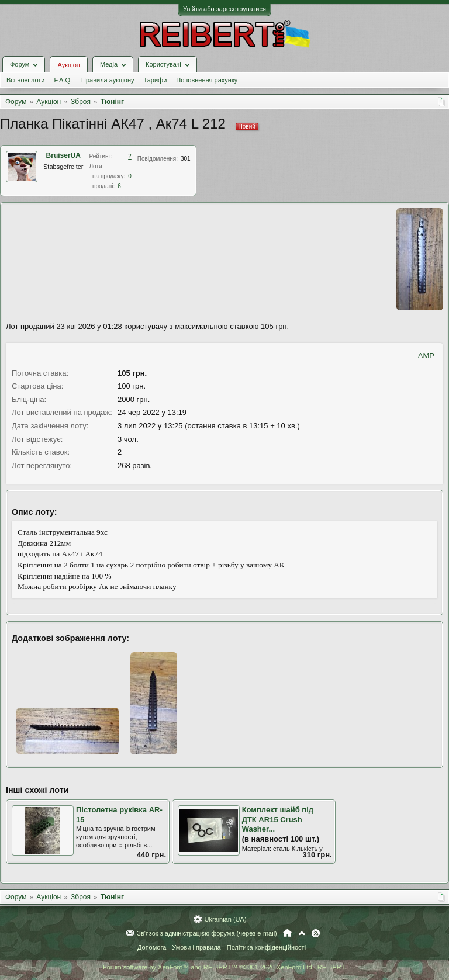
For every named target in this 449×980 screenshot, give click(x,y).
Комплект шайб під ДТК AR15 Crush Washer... (278, 819)
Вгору (302, 933)
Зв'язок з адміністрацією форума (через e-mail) (207, 933)
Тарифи (156, 80)
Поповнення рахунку (207, 80)
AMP (426, 356)
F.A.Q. (63, 80)
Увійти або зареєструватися (224, 9)
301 (186, 159)
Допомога (152, 947)
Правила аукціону (108, 80)
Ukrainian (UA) (225, 919)
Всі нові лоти (25, 80)
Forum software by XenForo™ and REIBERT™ (224, 967)
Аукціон (68, 65)
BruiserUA (63, 155)
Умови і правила (196, 947)
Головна (287, 933)
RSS (316, 933)
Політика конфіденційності (266, 947)
